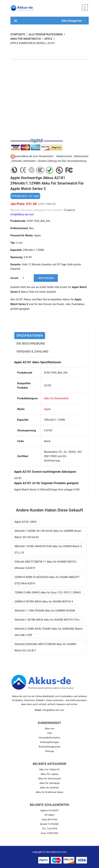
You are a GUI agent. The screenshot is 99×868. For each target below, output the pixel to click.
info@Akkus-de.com (22, 214)
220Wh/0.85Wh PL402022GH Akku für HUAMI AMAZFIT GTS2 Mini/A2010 (47, 580)
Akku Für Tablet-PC (49, 769)
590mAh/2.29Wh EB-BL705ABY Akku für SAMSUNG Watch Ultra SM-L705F (48, 632)
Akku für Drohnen (49, 788)
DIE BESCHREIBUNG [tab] (31, 343)
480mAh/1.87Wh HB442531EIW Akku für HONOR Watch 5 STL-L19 (48, 549)
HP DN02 (49, 815)
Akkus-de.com (59, 852)
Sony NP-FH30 (49, 820)
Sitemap (50, 751)
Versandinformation (50, 738)
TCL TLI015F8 (49, 829)
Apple (48, 39)
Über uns (50, 729)
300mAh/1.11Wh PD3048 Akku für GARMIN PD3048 (45, 611)
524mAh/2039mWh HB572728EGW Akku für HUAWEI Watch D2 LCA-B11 (45, 647)
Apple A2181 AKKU (26, 522)
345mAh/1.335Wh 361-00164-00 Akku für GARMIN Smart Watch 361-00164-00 (48, 534)
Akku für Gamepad (50, 783)
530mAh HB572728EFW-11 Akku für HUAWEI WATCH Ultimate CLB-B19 (45, 565)
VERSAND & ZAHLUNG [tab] (32, 351)
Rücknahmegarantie (49, 747)
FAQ (49, 733)
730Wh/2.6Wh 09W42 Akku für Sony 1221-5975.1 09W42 (48, 593)
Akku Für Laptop (49, 774)
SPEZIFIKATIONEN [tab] (30, 335)
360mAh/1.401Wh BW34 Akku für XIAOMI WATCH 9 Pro (47, 620)
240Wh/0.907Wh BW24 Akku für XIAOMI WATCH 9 (44, 602)
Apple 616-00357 (49, 810)
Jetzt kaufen (46, 278)
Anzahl (15, 278)
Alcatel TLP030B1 (50, 824)
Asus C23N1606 (50, 833)
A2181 (18, 478)
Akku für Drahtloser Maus (49, 792)
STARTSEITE (18, 34)
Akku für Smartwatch (26, 39)
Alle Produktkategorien (46, 34)
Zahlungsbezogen (49, 742)
